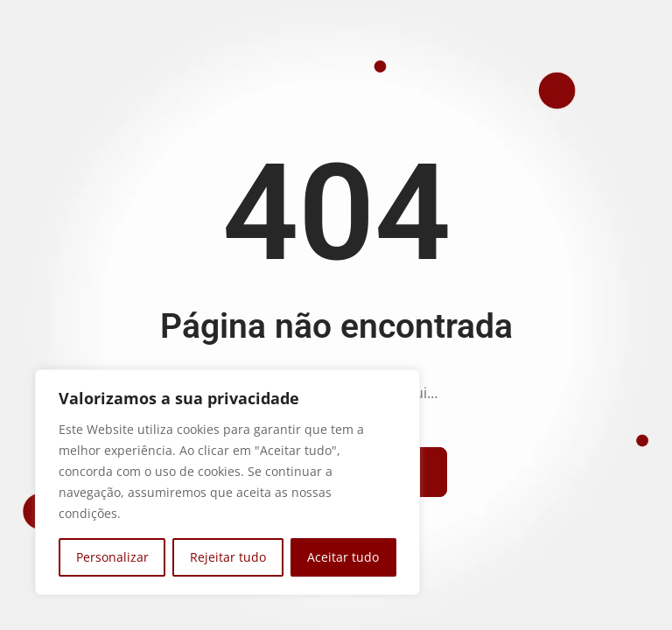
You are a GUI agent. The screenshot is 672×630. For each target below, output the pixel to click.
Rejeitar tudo (228, 557)
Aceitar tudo (343, 557)
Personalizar (112, 557)
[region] (227, 482)
